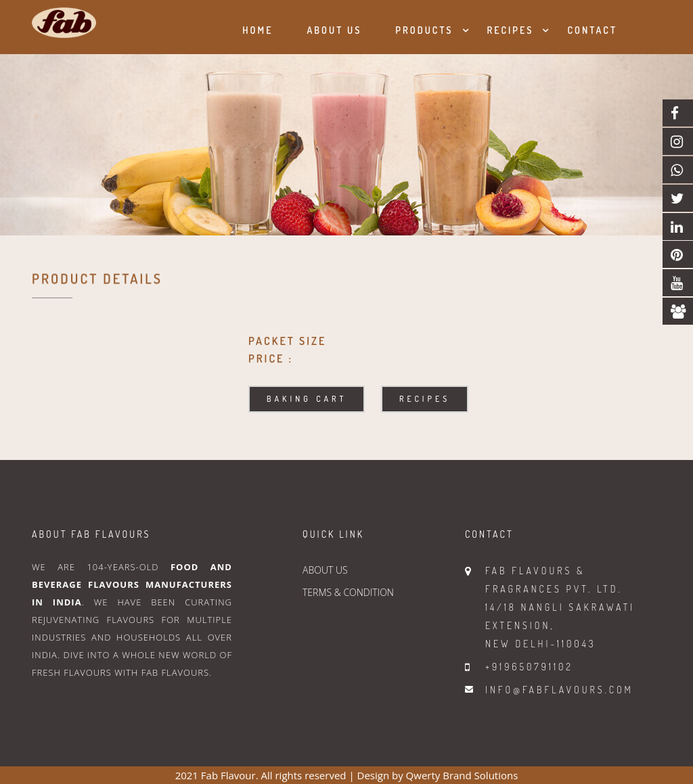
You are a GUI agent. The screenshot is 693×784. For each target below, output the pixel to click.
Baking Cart (307, 399)
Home (258, 30)
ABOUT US (325, 570)
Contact (592, 30)
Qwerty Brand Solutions (462, 775)
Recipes (511, 30)
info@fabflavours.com (559, 690)
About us (334, 30)
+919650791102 (529, 667)
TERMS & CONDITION (348, 592)
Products (424, 30)
